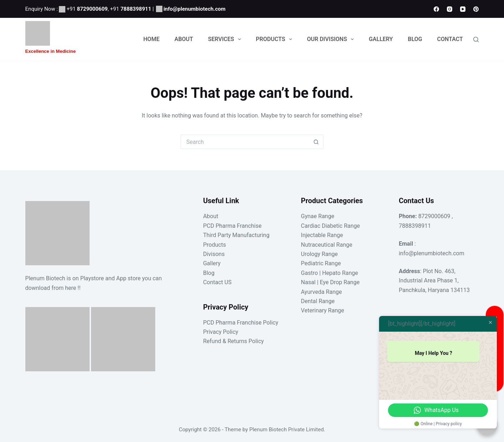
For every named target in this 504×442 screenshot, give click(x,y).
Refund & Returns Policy (233, 341)
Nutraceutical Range (327, 245)
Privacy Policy (221, 332)
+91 (87, 9)
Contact (450, 39)
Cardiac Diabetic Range (330, 226)
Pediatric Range (321, 263)
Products (275, 39)
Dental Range (318, 301)
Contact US (217, 282)
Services (226, 39)
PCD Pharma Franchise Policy (241, 323)
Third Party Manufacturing (236, 235)
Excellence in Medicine (51, 51)
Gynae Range (317, 216)
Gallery (381, 39)
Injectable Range (322, 235)
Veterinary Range (322, 310)
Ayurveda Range (321, 292)
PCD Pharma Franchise (232, 226)
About (184, 39)
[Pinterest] (476, 9)
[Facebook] (436, 9)
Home (152, 39)
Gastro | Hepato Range (329, 273)
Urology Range (319, 254)
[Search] (476, 39)
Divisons (214, 254)
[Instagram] (450, 9)
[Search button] (316, 142)
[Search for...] (245, 142)
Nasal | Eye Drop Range (330, 282)
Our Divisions (332, 39)
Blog (415, 39)
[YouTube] (463, 9)
